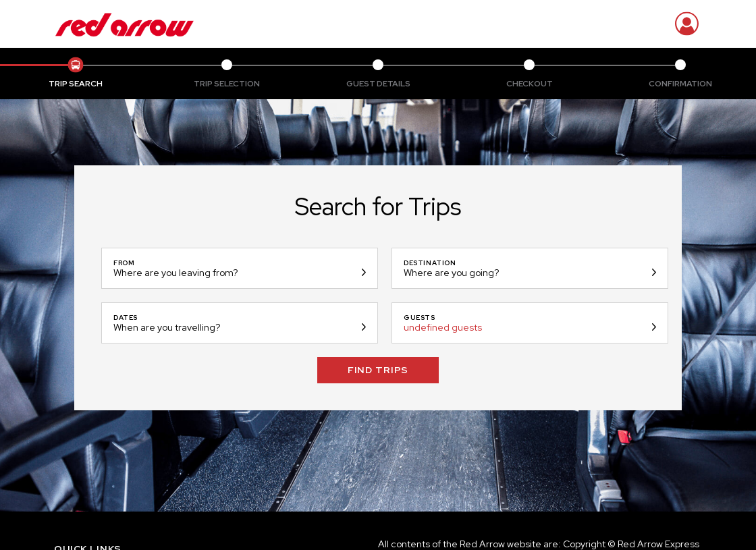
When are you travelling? (167, 327)
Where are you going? (451, 273)
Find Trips (378, 370)
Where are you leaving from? (175, 273)
